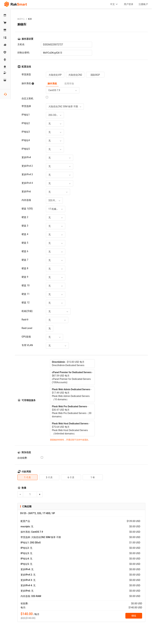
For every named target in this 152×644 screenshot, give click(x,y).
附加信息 (26, 452)
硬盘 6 (25, 251)
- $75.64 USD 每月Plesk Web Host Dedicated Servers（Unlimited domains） (71, 429)
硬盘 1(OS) (27, 209)
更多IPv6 (26, 192)
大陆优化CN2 (75, 75)
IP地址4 (26, 140)
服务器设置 (27, 39)
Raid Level (27, 328)
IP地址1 (26, 115)
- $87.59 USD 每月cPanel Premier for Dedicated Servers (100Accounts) (72, 377)
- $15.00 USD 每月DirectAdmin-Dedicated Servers (68, 364)
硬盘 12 (26, 302)
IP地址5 (26, 149)
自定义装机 (27, 98)
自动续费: (22, 458)
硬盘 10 (26, 285)
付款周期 (26, 472)
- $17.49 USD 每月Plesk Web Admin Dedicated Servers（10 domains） (72, 394)
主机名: (21, 44)
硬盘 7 (25, 260)
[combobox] (63, 90)
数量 (24, 488)
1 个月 (27, 477)
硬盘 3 (25, 226)
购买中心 (21, 19)
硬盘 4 (25, 234)
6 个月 (71, 477)
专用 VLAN (27, 345)
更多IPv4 (26, 157)
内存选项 (26, 200)
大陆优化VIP (55, 75)
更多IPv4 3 (27, 174)
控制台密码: (24, 53)
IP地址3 (26, 132)
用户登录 (129, 4)
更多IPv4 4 (27, 183)
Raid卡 (25, 320)
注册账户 (143, 4)
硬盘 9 (25, 277)
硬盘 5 (25, 243)
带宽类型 (26, 74)
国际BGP (95, 75)
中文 (114, 4)
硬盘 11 (26, 294)
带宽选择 (26, 106)
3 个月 (49, 477)
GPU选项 (26, 337)
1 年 (93, 477)
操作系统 (28, 83)
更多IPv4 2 (27, 166)
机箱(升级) (27, 311)
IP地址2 (26, 123)
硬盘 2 (25, 217)
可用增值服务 (29, 400)
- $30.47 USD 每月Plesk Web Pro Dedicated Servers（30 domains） (72, 411)
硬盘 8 (25, 268)
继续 (134, 616)
